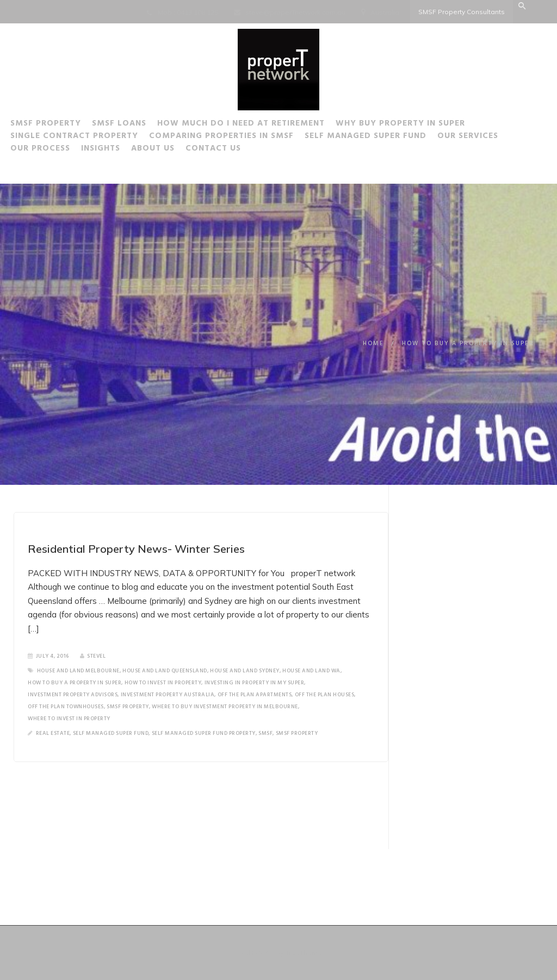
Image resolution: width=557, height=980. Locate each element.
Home (373, 344)
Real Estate (53, 733)
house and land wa (311, 671)
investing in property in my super (255, 683)
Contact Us (237, 150)
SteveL (93, 656)
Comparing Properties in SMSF (245, 138)
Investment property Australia (168, 695)
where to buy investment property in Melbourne (225, 707)
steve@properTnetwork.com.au (295, 12)
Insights (124, 150)
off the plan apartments (255, 695)
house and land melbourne (78, 671)
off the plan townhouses (66, 707)
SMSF (265, 733)
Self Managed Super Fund (389, 138)
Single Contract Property (98, 138)
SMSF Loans (143, 125)
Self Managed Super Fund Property (204, 733)
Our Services (491, 138)
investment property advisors (73, 695)
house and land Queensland (165, 671)
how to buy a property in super (75, 683)
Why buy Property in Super (424, 125)
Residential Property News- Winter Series (136, 549)
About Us (176, 150)
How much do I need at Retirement (264, 125)
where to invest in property (69, 719)
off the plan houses (325, 695)
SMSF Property (69, 125)
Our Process (64, 150)
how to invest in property (163, 683)
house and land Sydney (245, 671)
